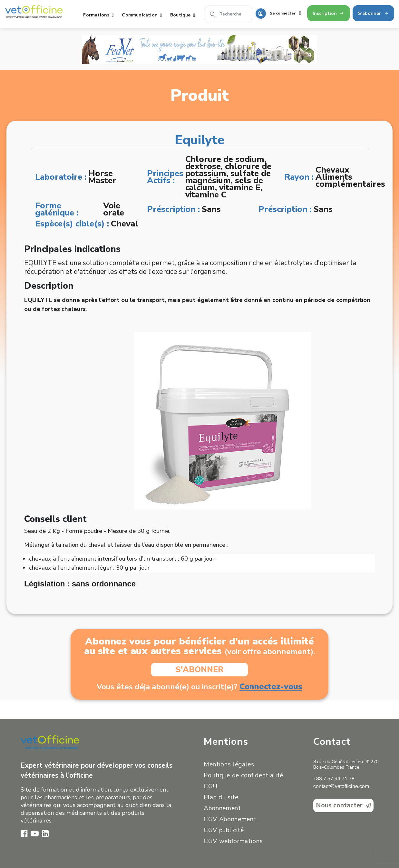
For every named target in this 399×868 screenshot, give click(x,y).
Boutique (184, 15)
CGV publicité (224, 830)
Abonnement (222, 808)
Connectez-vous (271, 687)
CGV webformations (233, 841)
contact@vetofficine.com (341, 787)
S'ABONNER (200, 670)
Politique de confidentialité (243, 775)
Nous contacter (343, 805)
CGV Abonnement (230, 819)
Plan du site (221, 797)
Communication (143, 15)
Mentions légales (229, 764)
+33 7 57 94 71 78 (334, 779)
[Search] (228, 14)
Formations (100, 15)
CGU (211, 786)
